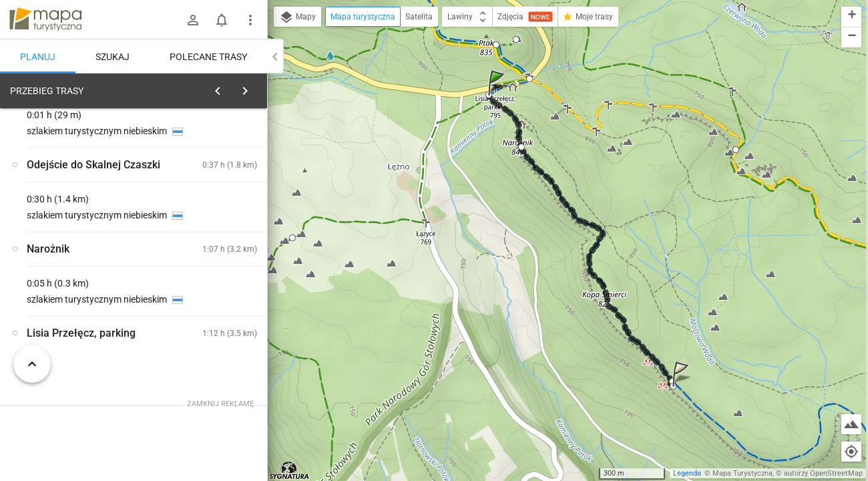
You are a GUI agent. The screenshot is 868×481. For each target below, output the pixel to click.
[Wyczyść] (252, 88)
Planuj (38, 57)
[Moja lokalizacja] (851, 452)
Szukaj (113, 57)
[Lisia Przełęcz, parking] (80, 296)
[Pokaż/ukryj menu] (250, 20)
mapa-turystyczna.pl (45, 19)
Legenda (687, 473)
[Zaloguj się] (193, 20)
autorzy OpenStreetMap (823, 473)
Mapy (297, 17)
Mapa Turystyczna (742, 473)
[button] (498, 96)
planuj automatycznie (214, 184)
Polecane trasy (208, 57)
